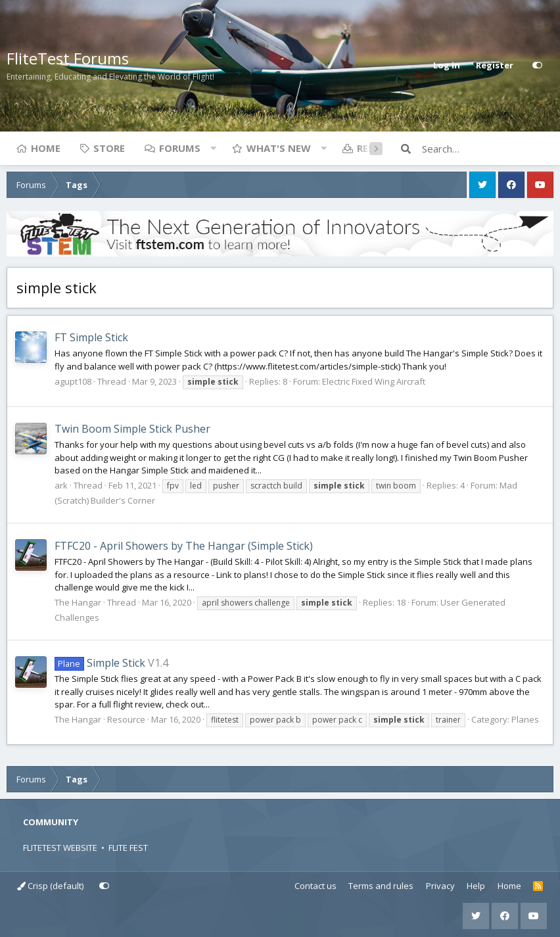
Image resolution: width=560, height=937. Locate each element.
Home (46, 148)
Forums (180, 148)
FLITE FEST (128, 848)
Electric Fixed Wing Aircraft (374, 381)
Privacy (440, 886)
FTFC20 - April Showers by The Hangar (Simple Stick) (184, 546)
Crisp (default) (50, 886)
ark (61, 485)
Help (476, 886)
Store (109, 148)
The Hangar (78, 602)
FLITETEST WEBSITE (60, 848)
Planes (525, 719)
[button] (213, 148)
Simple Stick (100, 663)
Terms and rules (381, 886)
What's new (279, 148)
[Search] (488, 149)
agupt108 (73, 381)
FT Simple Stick (91, 337)
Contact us (315, 886)
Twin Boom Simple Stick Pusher (132, 429)
